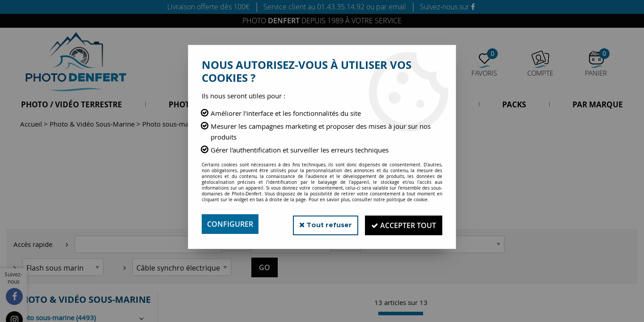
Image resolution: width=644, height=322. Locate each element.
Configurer (230, 224)
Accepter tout (402, 224)
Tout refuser (321, 224)
